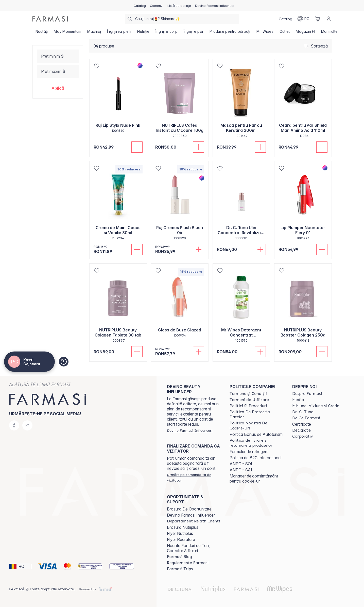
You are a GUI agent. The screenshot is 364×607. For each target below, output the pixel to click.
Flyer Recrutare (181, 539)
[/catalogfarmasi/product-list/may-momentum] (67, 33)
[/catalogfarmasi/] (50, 19)
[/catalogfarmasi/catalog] (140, 5)
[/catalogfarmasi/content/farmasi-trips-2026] (180, 569)
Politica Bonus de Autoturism (256, 434)
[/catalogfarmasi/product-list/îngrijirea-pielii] (119, 33)
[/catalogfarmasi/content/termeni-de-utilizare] (249, 400)
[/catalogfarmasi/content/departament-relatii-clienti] (193, 521)
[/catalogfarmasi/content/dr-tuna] (303, 412)
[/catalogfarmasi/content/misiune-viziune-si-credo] (316, 406)
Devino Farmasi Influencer (191, 515)
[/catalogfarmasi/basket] (318, 19)
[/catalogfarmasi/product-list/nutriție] (143, 33)
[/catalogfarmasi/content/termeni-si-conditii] (248, 394)
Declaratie (301, 430)
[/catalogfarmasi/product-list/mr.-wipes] (265, 33)
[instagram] (27, 425)
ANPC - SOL (241, 464)
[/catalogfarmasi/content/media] (298, 400)
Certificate (302, 424)
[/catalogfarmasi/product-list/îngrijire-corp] (167, 33)
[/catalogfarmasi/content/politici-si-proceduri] (248, 406)
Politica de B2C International (255, 458)
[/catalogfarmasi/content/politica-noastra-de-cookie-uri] (256, 426)
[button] (58, 88)
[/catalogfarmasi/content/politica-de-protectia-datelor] (256, 414)
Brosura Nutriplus (183, 527)
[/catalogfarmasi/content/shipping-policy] (256, 443)
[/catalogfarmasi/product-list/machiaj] (94, 33)
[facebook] (14, 425)
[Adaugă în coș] (137, 147)
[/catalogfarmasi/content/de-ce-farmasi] (306, 418)
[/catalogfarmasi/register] (157, 5)
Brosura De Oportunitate (189, 509)
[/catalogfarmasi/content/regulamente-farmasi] (188, 563)
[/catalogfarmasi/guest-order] (194, 477)
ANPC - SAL (241, 470)
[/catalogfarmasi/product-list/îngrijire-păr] (194, 33)
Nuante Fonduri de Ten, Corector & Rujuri (188, 548)
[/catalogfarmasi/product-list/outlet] (285, 33)
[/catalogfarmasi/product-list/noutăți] (42, 33)
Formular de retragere (249, 452)
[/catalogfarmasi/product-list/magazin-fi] (305, 33)
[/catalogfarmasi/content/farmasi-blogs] (179, 557)
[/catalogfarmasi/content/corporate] (303, 436)
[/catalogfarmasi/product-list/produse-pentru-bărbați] (230, 33)
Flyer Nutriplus (180, 533)
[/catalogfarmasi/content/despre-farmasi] (307, 394)
